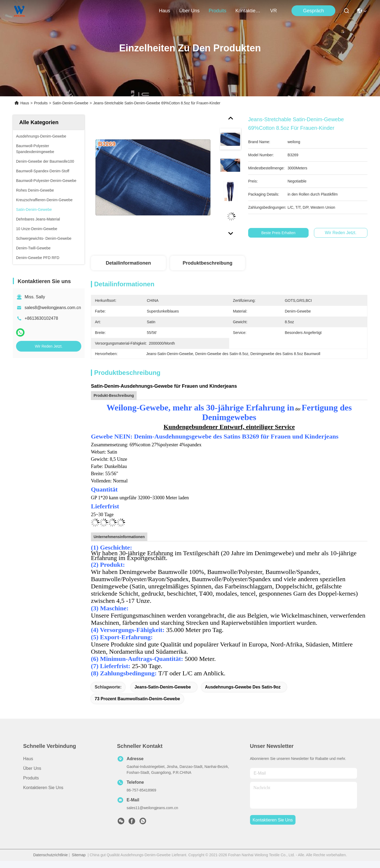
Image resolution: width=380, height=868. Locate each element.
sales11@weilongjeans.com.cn (152, 808)
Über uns (189, 11)
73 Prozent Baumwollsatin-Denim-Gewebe (137, 699)
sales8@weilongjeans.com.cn (53, 308)
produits (217, 11)
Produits (41, 103)
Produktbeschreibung (208, 263)
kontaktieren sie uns (248, 11)
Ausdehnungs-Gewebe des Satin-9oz (243, 687)
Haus (164, 11)
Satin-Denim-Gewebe (70, 103)
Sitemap (79, 855)
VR (273, 11)
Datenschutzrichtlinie (50, 855)
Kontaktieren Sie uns (43, 788)
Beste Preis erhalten (282, 233)
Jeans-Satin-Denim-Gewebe (163, 687)
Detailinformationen (128, 263)
